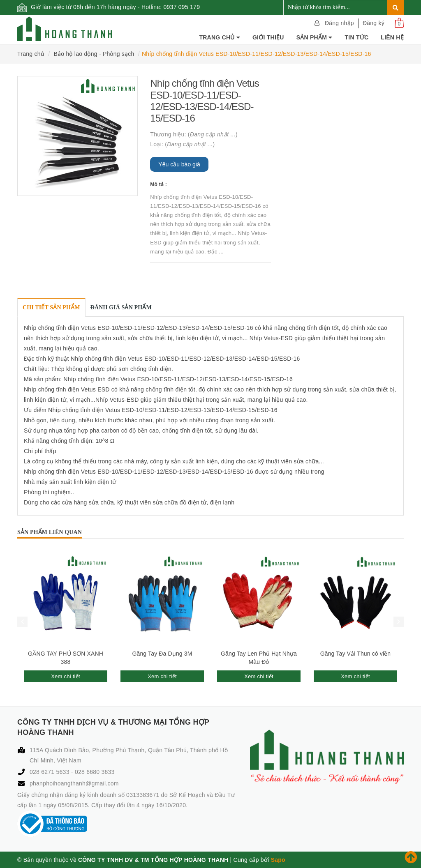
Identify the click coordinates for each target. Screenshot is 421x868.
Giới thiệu (268, 37)
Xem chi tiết (66, 676)
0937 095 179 (182, 7)
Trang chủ (220, 37)
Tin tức (356, 37)
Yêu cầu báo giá (179, 164)
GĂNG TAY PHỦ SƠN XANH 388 (66, 658)
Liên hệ (392, 37)
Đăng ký (374, 23)
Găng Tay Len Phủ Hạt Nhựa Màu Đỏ (259, 658)
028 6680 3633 (95, 772)
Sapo (278, 860)
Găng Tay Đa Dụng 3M (162, 654)
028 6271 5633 (50, 772)
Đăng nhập (339, 23)
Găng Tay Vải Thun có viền (356, 654)
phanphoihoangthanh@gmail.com (74, 783)
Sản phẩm (315, 37)
